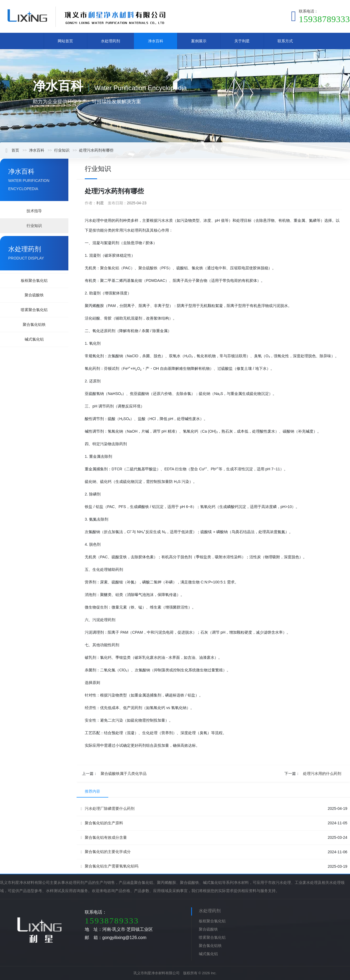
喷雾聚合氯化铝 (34, 310)
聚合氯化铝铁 (34, 324)
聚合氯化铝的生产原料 (102, 823)
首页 (12, 150)
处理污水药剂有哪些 (96, 150)
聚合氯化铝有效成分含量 (104, 838)
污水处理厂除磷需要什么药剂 (108, 809)
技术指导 (34, 211)
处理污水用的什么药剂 (322, 774)
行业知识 (62, 150)
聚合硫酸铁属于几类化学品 (124, 774)
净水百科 (156, 41)
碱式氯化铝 (34, 339)
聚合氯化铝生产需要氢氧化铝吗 (110, 866)
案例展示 (199, 41)
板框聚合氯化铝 (34, 281)
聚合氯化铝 (110, 268)
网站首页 (65, 41)
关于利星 (242, 41)
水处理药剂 (110, 41)
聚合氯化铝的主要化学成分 (106, 852)
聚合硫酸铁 (34, 295)
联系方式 (285, 41)
